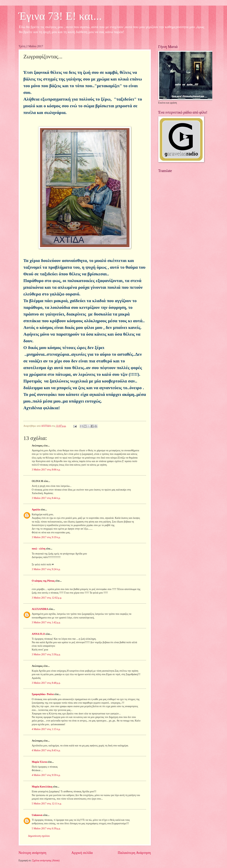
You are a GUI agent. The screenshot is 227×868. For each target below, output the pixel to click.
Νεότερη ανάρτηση (32, 853)
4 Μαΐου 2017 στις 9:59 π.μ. (46, 775)
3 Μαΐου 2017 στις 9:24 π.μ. (46, 569)
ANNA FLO (38, 634)
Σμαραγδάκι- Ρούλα (43, 694)
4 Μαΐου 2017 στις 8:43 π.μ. (46, 750)
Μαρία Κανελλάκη (42, 787)
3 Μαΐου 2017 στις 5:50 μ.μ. (46, 654)
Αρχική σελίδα (82, 853)
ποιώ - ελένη (39, 549)
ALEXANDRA (40, 609)
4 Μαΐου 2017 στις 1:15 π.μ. (46, 729)
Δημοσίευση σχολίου (39, 836)
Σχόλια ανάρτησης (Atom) (46, 860)
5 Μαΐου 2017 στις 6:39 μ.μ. (46, 828)
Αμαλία (36, 510)
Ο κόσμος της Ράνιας (43, 581)
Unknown (37, 815)
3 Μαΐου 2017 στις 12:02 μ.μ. (47, 598)
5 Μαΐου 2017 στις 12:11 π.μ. (47, 804)
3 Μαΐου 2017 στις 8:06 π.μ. (46, 470)
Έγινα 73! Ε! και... (60, 16)
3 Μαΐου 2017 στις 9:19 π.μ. (46, 537)
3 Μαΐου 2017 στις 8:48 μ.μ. (46, 683)
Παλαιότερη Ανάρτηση (134, 853)
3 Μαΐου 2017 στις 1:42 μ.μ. (46, 622)
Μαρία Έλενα (39, 762)
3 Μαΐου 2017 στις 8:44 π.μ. (46, 498)
